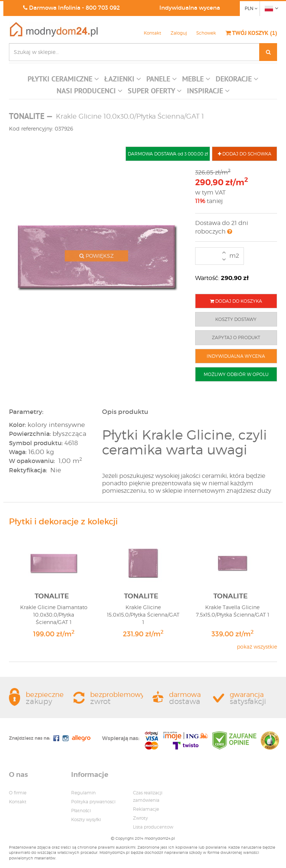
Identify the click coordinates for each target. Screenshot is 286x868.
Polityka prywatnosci (93, 802)
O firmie (18, 793)
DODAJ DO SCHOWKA (245, 154)
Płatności (81, 811)
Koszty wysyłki (86, 819)
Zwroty (140, 818)
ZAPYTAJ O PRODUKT (236, 337)
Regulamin (83, 793)
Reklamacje (146, 809)
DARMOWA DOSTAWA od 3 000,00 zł (168, 154)
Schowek (206, 33)
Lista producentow (153, 827)
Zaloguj (179, 33)
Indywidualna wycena (190, 8)
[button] (63, 81)
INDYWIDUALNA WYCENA (236, 356)
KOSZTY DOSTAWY (236, 319)
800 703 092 (103, 8)
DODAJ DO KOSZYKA (236, 301)
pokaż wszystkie (257, 647)
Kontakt (152, 33)
